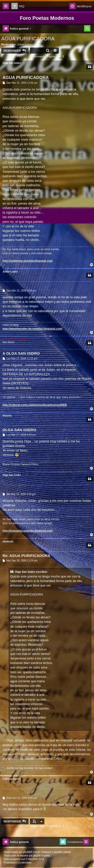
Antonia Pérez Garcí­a (15, 339)
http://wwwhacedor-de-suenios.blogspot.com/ (32, 329)
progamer (15, 859)
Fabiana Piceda (12, 779)
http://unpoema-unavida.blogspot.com (28, 261)
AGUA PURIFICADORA (28, 39)
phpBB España (41, 856)
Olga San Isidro (12, 63)
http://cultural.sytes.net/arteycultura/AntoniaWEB (35, 405)
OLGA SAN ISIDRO (19, 430)
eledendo (8, 542)
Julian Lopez (25, 44)
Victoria (7, 416)
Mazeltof (33, 859)
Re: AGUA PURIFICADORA (26, 556)
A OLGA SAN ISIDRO (21, 353)
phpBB (27, 852)
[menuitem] (18, 6)
